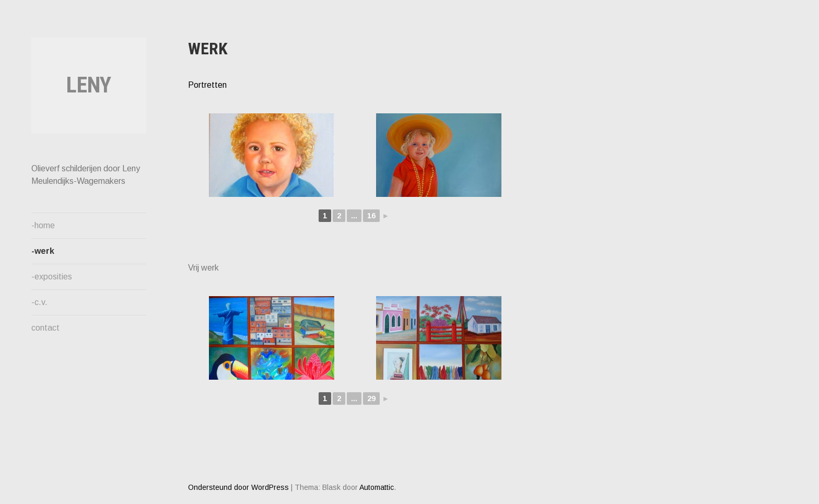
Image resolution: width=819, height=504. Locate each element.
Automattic (377, 487)
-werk (43, 251)
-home (43, 225)
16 (371, 216)
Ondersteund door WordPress (238, 487)
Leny (89, 85)
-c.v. (39, 302)
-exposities (52, 277)
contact (45, 328)
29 (371, 398)
